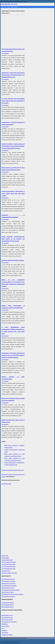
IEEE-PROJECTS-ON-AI (8, 592)
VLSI (3, 628)
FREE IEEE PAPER (6, 484)
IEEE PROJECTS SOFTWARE (9, 586)
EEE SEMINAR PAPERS (8, 607)
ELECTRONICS (5, 626)
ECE (6, 7)
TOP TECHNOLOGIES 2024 (8, 569)
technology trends (6, 571)
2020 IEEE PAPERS (7, 573)
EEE (9, 7)
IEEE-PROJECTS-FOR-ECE (9, 584)
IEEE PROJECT (15, 7)
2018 (16, 573)
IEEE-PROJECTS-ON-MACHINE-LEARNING (13, 594)
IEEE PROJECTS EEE (7, 620)
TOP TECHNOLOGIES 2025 (8, 566)
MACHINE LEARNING (7, 635)
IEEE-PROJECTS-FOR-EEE (8, 581)
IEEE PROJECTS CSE (7, 618)
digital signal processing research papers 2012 (13, 470)
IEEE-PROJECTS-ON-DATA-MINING (11, 590)
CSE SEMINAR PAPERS (8, 603)
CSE (2, 7)
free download (13, 125)
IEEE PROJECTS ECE (7, 615)
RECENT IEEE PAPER (7, 560)
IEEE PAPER (14, 4)
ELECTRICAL (5, 633)
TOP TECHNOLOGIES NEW (9, 562)
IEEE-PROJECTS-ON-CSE (8, 579)
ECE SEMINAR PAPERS (8, 605)
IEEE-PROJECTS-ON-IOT (8, 588)
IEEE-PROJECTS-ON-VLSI (8, 596)
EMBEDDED (5, 624)
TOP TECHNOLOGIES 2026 (8, 564)
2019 (13, 573)
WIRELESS (4, 630)
